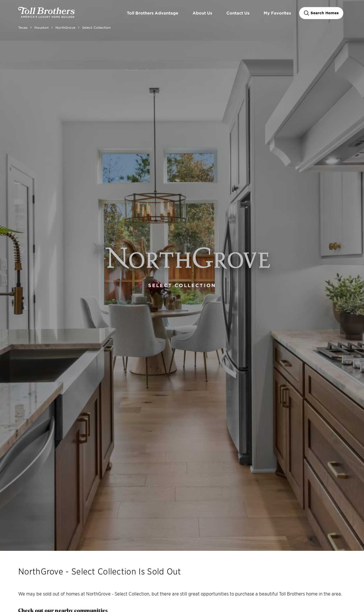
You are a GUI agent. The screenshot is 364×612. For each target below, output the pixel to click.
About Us (202, 13)
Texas (23, 27)
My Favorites (277, 13)
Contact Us (238, 13)
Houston (42, 27)
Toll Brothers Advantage (153, 13)
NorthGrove (65, 27)
